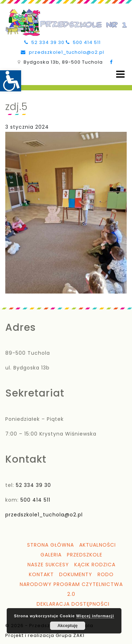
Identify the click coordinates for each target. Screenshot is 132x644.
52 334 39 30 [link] (44, 42)
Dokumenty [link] (76, 574)
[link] (11, 81)
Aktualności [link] (98, 545)
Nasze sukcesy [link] (48, 565)
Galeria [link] (51, 555)
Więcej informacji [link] (95, 616)
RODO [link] (106, 574)
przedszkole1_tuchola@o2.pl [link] (62, 52)
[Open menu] (120, 74)
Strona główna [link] (51, 545)
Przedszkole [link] (85, 555)
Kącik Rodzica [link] (95, 565)
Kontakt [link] (41, 574)
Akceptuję (67, 626)
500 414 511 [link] (83, 42)
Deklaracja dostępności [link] (73, 604)
